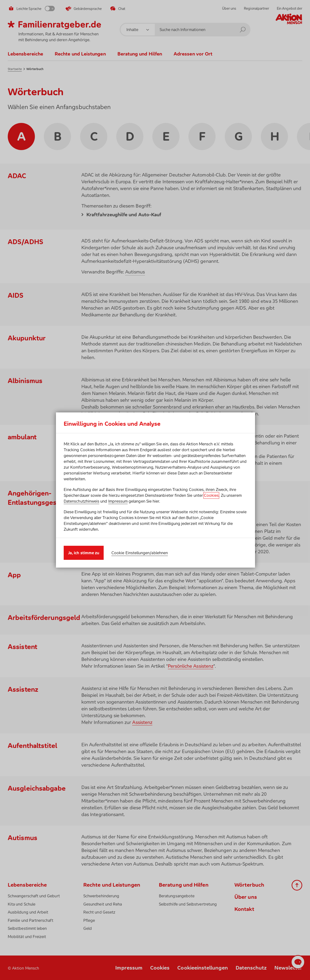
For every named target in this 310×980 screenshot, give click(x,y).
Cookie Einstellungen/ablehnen (140, 553)
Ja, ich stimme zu (84, 553)
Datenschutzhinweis (81, 501)
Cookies (211, 495)
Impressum (118, 501)
